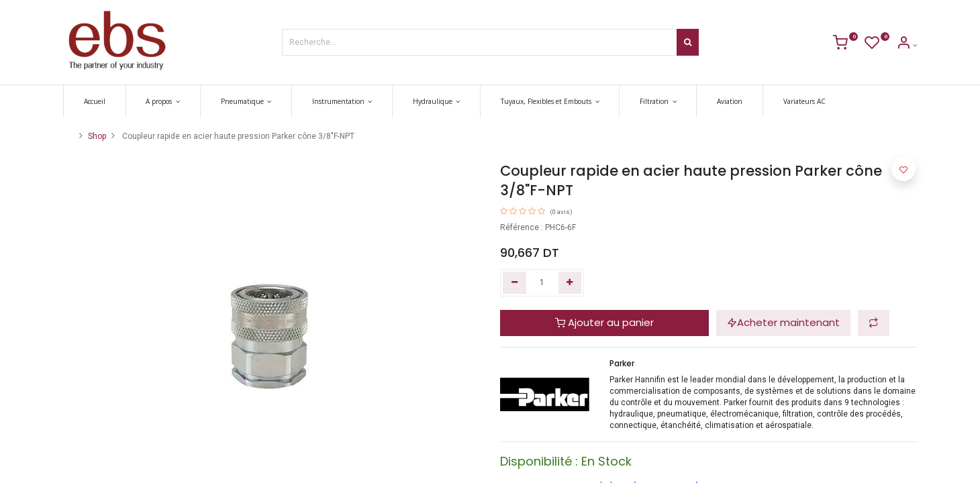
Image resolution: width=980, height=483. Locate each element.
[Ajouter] (570, 283)
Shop (97, 136)
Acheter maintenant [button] (783, 322)
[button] (874, 323)
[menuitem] (95, 101)
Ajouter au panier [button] (604, 322)
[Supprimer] (514, 283)
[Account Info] (906, 45)
